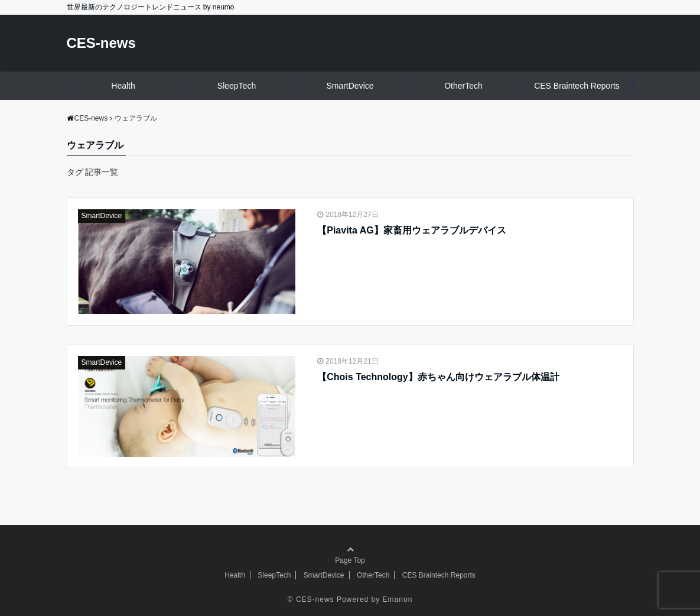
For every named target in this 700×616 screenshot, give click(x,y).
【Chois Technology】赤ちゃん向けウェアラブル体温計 (438, 377)
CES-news (101, 43)
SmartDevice (350, 86)
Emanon (398, 599)
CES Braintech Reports (577, 86)
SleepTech (237, 86)
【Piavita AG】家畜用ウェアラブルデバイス (411, 230)
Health (123, 86)
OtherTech (463, 86)
